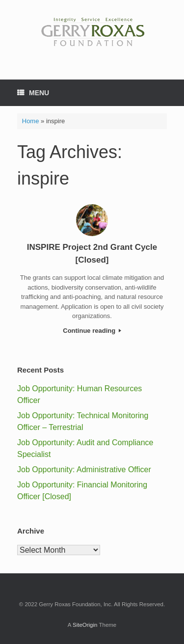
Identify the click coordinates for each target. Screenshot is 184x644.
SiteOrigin (85, 625)
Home (31, 121)
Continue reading (92, 331)
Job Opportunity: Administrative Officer (84, 470)
